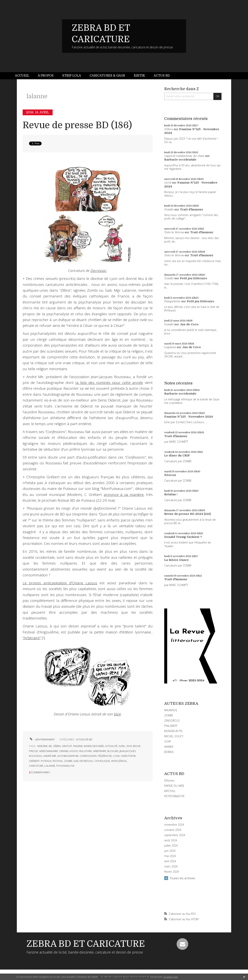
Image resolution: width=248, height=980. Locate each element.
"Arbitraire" (32, 638)
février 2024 (171, 872)
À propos (46, 76)
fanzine (78, 746)
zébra (57, 746)
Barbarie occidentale (180, 160)
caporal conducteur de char (184, 156)
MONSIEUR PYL (174, 731)
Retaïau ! (171, 494)
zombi (68, 761)
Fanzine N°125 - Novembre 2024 (189, 417)
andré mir (50, 756)
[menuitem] (24, 76)
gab (76, 761)
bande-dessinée (94, 746)
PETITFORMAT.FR (174, 796)
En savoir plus (171, 977)
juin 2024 (170, 851)
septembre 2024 (175, 835)
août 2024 (171, 840)
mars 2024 (171, 866)
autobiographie (68, 756)
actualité (111, 746)
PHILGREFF (171, 726)
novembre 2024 (174, 825)
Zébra (168, 129)
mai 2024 (170, 856)
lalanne (50, 766)
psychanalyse (65, 766)
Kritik (139, 76)
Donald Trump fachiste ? (183, 537)
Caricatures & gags (107, 76)
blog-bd (113, 751)
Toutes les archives (183, 878)
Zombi (169, 209)
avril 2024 (170, 861)
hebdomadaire (49, 751)
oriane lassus (69, 751)
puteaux (46, 761)
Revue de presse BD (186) (77, 125)
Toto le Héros (174, 232)
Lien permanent (42, 739)
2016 (129, 746)
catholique (102, 761)
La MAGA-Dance (177, 560)
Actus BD (162, 76)
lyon (116, 756)
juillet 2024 (171, 846)
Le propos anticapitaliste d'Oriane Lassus (60, 583)
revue (137, 746)
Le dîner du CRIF (177, 455)
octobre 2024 (173, 830)
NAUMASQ (171, 710)
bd (50, 746)
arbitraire (100, 751)
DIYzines (169, 780)
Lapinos (170, 347)
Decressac (99, 271)
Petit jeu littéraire (194, 278)
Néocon (170, 475)
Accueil (22, 76)
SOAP (168, 741)
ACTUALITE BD (84, 739)
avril (122, 746)
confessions (88, 756)
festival (58, 761)
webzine (42, 746)
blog (117, 714)
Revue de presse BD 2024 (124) (188, 514)
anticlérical (119, 761)
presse (33, 751)
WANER (169, 747)
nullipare (86, 751)
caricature (36, 766)
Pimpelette (172, 301)
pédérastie (105, 756)
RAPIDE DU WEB (174, 786)
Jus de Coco (189, 324)
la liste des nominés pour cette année (109, 383)
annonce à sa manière (124, 495)
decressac (86, 761)
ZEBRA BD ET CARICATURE (86, 944)
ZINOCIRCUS (172, 721)
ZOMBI (168, 715)
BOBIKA (169, 752)
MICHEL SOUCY (174, 736)
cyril (168, 183)
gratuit (67, 746)
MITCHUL (170, 791)
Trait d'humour (192, 209)
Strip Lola (72, 76)
